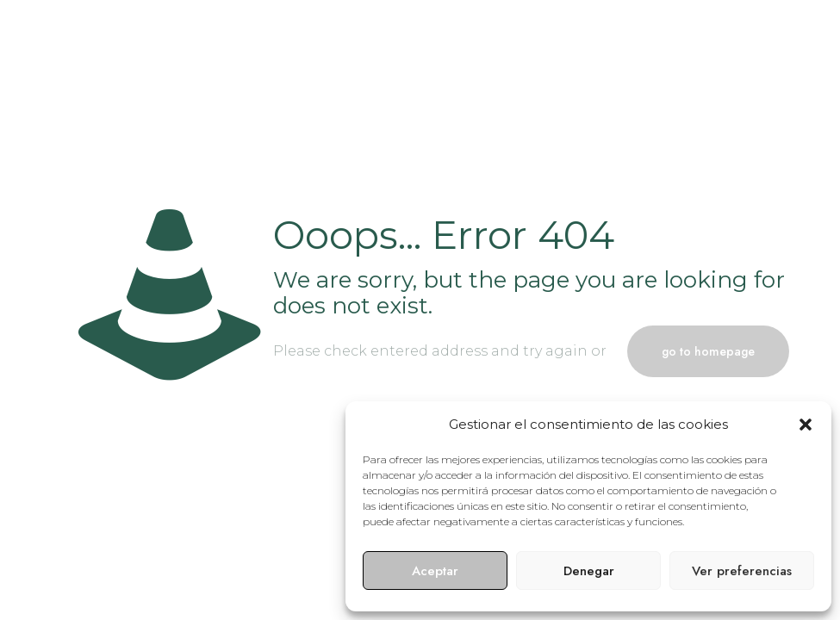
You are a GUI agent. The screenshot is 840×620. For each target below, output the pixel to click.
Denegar (589, 571)
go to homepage (708, 351)
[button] (806, 425)
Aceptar (435, 571)
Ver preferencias (742, 571)
